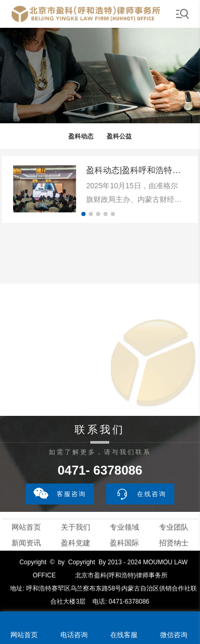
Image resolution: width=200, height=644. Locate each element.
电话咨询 (74, 635)
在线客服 (124, 635)
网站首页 (26, 527)
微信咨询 (174, 635)
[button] (83, 214)
